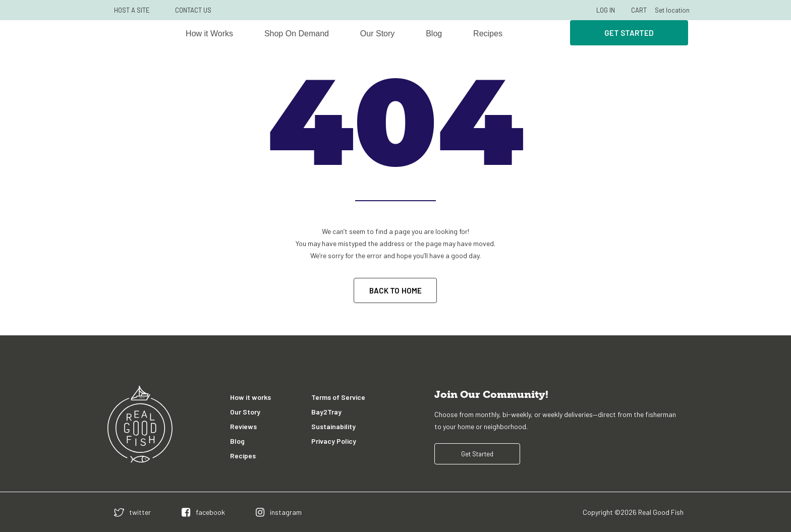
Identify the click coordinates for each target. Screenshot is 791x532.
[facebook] (203, 512)
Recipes (488, 34)
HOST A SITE (132, 10)
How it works (250, 397)
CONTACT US (193, 10)
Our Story (377, 34)
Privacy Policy (334, 441)
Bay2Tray (326, 412)
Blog (434, 34)
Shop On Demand (297, 34)
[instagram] (279, 512)
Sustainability (333, 426)
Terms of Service (338, 397)
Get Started (629, 33)
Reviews (243, 426)
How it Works (209, 34)
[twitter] (132, 512)
